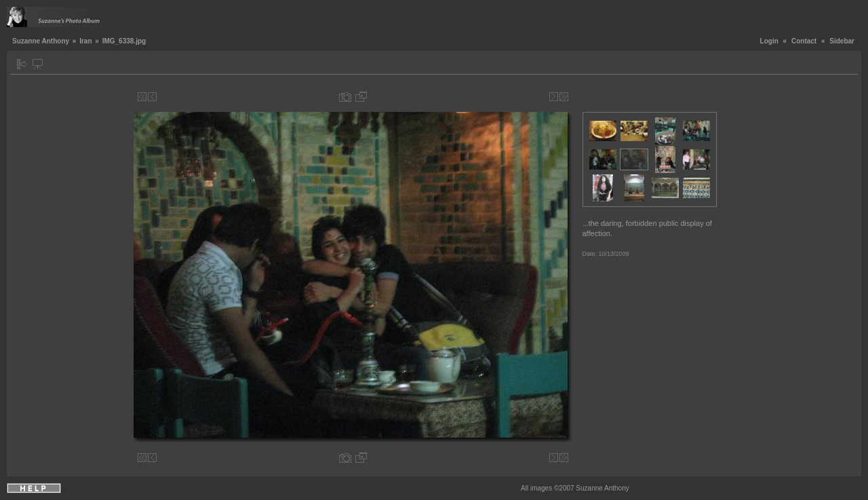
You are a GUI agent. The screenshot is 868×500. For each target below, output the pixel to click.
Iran (85, 41)
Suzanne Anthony (41, 41)
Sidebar (842, 41)
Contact (804, 41)
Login (769, 41)
